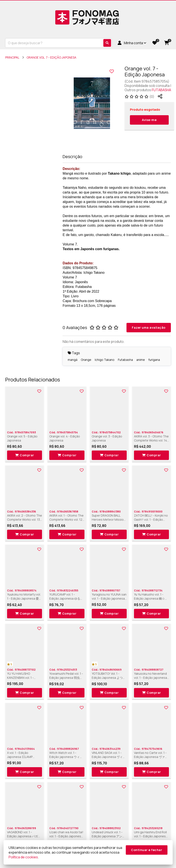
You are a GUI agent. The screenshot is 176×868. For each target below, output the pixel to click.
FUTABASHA (161, 90)
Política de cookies (23, 857)
